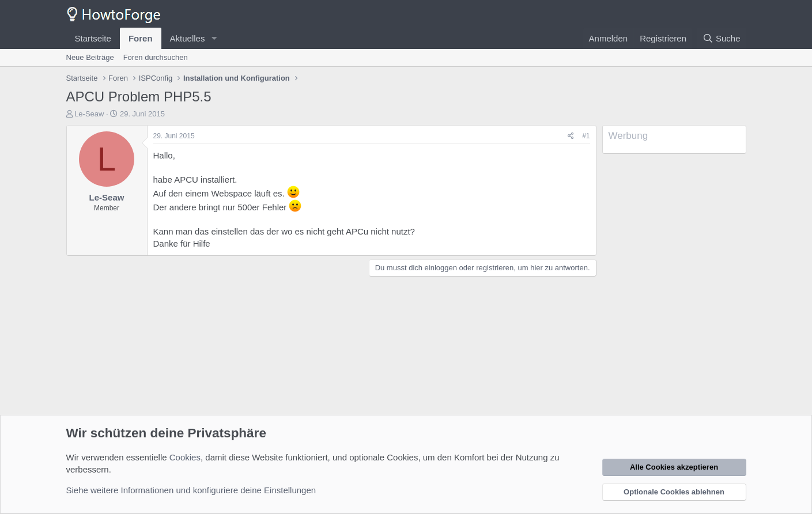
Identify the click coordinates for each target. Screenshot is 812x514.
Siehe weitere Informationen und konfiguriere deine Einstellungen (191, 490)
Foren (141, 38)
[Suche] (722, 38)
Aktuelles (188, 38)
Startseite (93, 38)
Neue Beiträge (90, 57)
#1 (586, 136)
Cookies (185, 457)
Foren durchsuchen (156, 57)
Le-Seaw (89, 114)
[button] (214, 38)
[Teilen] (571, 136)
